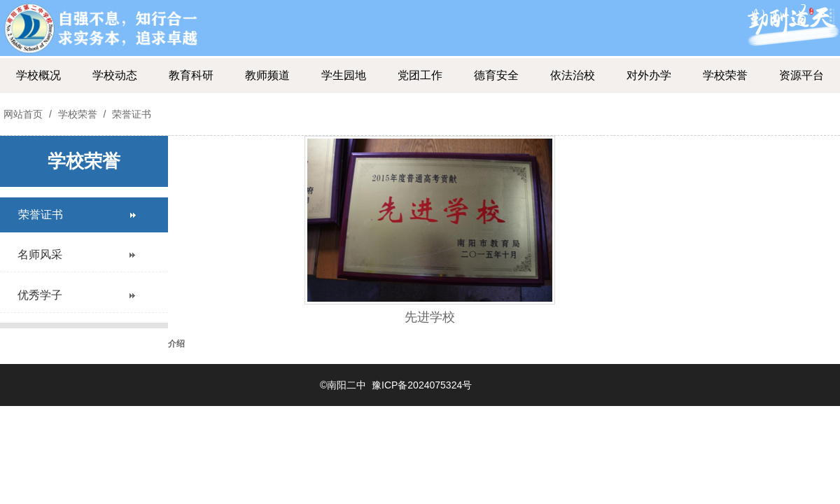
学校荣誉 (725, 75)
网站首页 (23, 114)
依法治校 (573, 75)
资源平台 (801, 75)
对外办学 (649, 75)
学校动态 (115, 75)
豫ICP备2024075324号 (422, 385)
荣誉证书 (130, 114)
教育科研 (191, 75)
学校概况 (38, 75)
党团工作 (420, 75)
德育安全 (496, 75)
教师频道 (267, 75)
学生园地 (344, 75)
